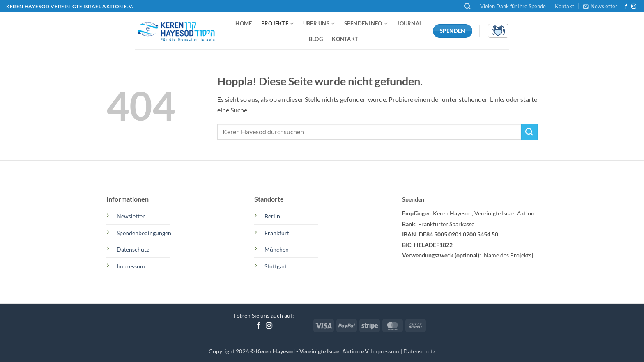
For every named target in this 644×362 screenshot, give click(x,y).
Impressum (386, 351)
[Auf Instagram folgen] (634, 7)
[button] (467, 6)
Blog (316, 39)
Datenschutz (419, 351)
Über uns (319, 24)
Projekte (278, 24)
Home (244, 23)
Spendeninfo (366, 24)
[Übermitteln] (529, 132)
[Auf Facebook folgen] (626, 7)
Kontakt (565, 6)
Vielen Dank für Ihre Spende (513, 6)
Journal (409, 23)
